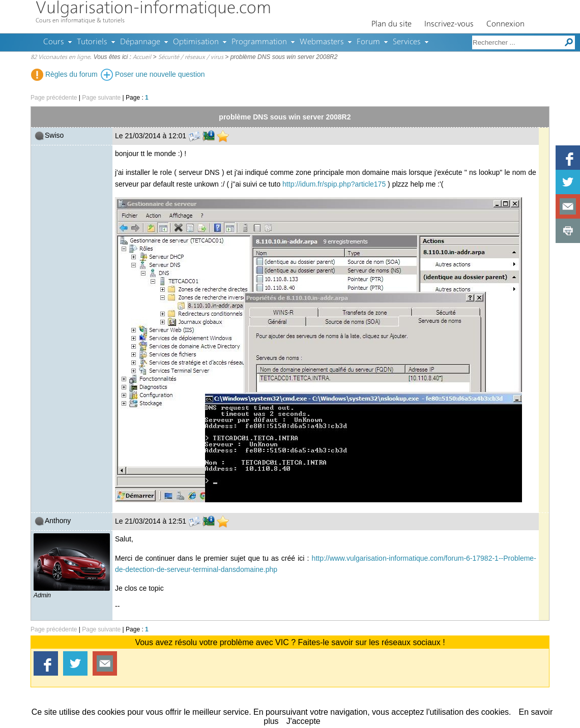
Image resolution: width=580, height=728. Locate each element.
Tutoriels (92, 42)
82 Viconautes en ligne (60, 57)
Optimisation (196, 42)
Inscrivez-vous (449, 24)
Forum (368, 42)
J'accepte (303, 721)
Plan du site (391, 24)
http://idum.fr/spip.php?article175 (334, 184)
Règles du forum (64, 74)
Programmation (259, 42)
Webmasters (322, 42)
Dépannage (140, 42)
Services (407, 42)
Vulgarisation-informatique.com (153, 9)
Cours (54, 42)
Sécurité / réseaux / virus (191, 57)
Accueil (142, 57)
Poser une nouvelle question (153, 74)
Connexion (505, 24)
